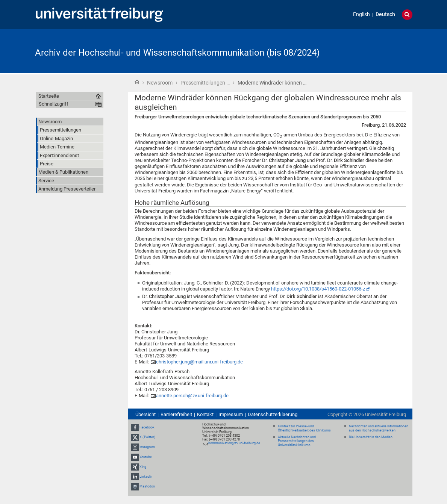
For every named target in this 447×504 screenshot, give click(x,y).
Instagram (147, 447)
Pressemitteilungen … (205, 83)
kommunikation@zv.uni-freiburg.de (234, 443)
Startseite (137, 82)
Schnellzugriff (54, 104)
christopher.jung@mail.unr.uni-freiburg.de (199, 362)
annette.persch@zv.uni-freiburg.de (192, 396)
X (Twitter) (147, 437)
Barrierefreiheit (176, 414)
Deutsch (385, 14)
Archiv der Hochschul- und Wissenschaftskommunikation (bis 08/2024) (177, 53)
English (361, 14)
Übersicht (145, 414)
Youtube (146, 457)
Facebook (147, 427)
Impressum (231, 414)
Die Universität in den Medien (371, 437)
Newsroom (160, 83)
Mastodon (147, 486)
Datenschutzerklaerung (273, 414)
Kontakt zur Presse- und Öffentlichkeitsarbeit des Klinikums (304, 428)
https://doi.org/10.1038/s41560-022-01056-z (318, 289)
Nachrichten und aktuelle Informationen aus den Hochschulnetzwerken (379, 428)
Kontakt (205, 414)
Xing (143, 467)
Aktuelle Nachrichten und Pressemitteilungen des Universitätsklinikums (297, 441)
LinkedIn (146, 477)
